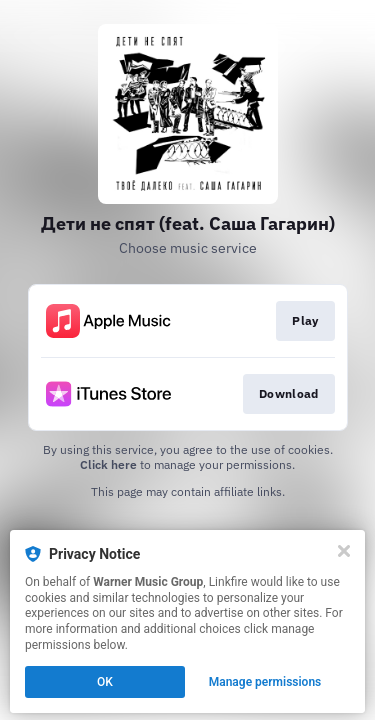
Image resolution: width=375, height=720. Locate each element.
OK (105, 682)
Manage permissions (265, 682)
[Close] (344, 551)
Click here (108, 464)
